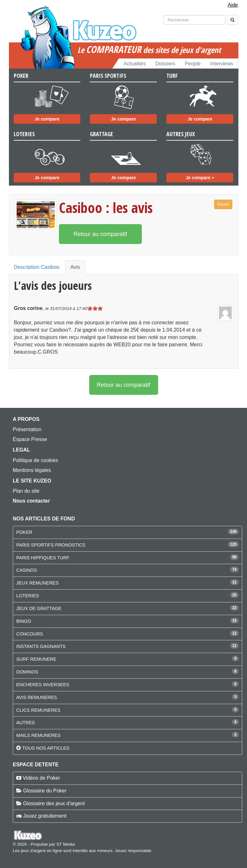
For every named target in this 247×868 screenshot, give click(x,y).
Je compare (47, 119)
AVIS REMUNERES (37, 697)
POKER (24, 532)
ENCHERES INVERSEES (43, 685)
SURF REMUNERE (36, 659)
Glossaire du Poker (45, 791)
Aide (233, 5)
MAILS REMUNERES (38, 735)
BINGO (24, 621)
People (193, 64)
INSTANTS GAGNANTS (41, 646)
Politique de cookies (35, 460)
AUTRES (25, 723)
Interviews (222, 64)
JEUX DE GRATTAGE (39, 608)
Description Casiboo (37, 267)
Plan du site (26, 491)
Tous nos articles (46, 748)
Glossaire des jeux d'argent (54, 803)
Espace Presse (30, 439)
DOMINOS (27, 672)
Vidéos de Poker (41, 778)
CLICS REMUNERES (38, 710)
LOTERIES (28, 596)
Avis (75, 267)
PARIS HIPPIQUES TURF (43, 558)
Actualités (135, 64)
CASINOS (27, 570)
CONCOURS (30, 634)
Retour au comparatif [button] (100, 234)
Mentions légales (32, 470)
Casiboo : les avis (106, 207)
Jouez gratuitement (45, 816)
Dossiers (165, 64)
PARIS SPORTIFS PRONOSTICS (51, 545)
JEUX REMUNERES (37, 583)
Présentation (27, 429)
